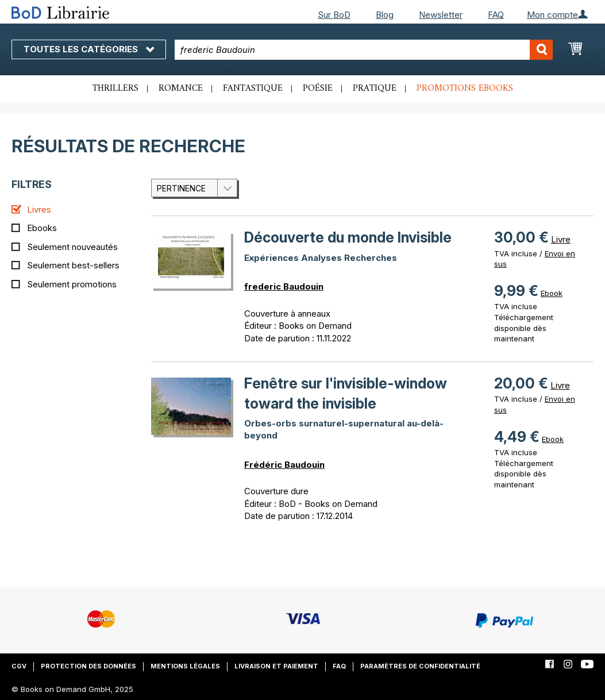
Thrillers (115, 89)
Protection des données (88, 666)
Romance (181, 89)
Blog (385, 15)
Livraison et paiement (276, 666)
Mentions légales (185, 666)
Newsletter (441, 15)
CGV (19, 666)
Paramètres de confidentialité (420, 666)
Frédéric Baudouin (284, 465)
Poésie (318, 89)
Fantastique (253, 89)
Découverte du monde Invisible (348, 237)
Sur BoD (334, 15)
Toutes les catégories (89, 49)
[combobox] (364, 50)
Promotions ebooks (465, 89)
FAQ (496, 15)
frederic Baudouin (284, 286)
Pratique (375, 89)
